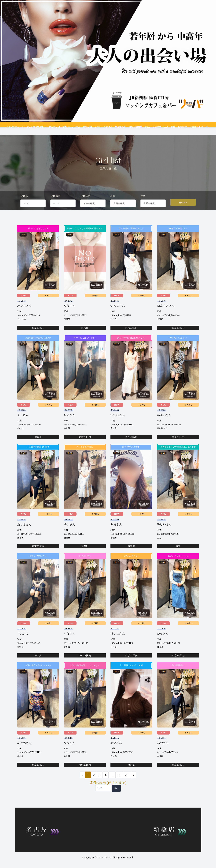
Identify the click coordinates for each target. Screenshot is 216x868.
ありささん (24, 530)
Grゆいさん (164, 530)
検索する (183, 208)
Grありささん (166, 311)
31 (127, 780)
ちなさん (70, 639)
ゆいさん (70, 530)
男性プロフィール (93, 127)
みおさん (116, 530)
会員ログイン (191, 127)
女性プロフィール (73, 127)
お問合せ (178, 127)
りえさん (70, 420)
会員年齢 (85, 201)
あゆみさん (164, 420)
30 (119, 780)
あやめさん (24, 748)
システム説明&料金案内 (38, 127)
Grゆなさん (118, 311)
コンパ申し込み (157, 127)
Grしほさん (118, 420)
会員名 (24, 201)
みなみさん (24, 311)
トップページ (18, 127)
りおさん (23, 639)
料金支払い (120, 127)
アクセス (108, 127)
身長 (113, 201)
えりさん (23, 420)
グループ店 (57, 127)
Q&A (145, 127)
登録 (169, 127)
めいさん (116, 748)
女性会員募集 (134, 127)
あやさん (163, 748)
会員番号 (55, 201)
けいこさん (118, 639)
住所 (143, 201)
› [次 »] (134, 780)
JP (202, 127)
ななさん (70, 748)
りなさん (70, 311)
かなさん (163, 639)
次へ (116, 794)
